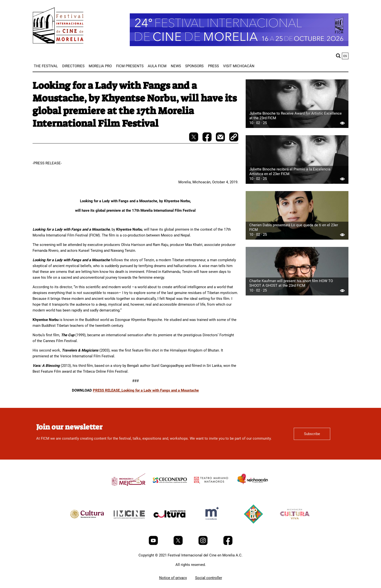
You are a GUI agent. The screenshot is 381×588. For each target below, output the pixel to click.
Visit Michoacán (239, 66)
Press (213, 66)
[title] (129, 491)
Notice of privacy (173, 578)
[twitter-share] (194, 140)
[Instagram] (203, 544)
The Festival (46, 66)
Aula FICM (157, 66)
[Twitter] (179, 544)
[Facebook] (228, 544)
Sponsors (194, 66)
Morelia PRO (100, 66)
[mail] (221, 140)
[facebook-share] (208, 140)
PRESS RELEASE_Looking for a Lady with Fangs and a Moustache (146, 390)
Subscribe (312, 434)
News (176, 66)
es (345, 56)
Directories (73, 66)
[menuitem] (46, 66)
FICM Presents (130, 66)
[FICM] (58, 26)
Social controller (209, 578)
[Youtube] (154, 544)
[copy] (234, 137)
